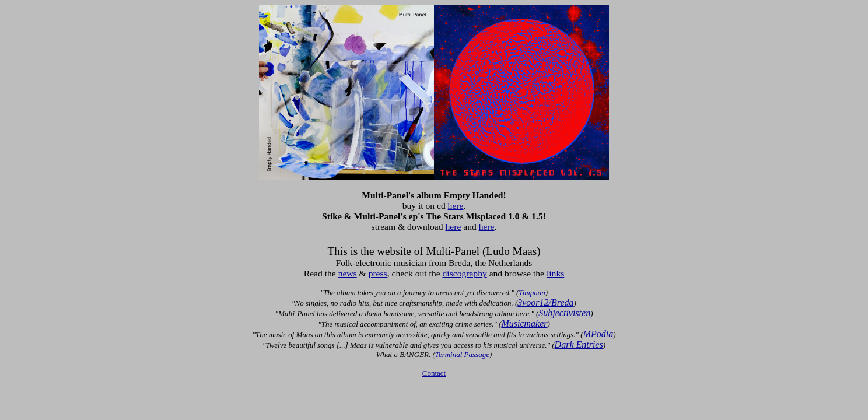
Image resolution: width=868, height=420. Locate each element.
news (348, 273)
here (456, 206)
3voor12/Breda (545, 302)
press (378, 273)
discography (465, 273)
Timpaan (532, 293)
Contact (434, 373)
